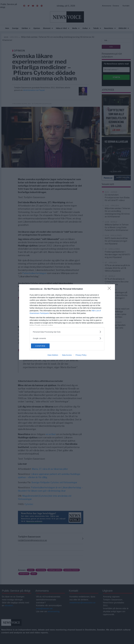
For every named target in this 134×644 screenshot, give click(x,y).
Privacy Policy (81, 355)
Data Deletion (53, 355)
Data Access (67, 355)
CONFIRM (43, 346)
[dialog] (67, 322)
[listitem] (67, 332)
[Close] (110, 289)
